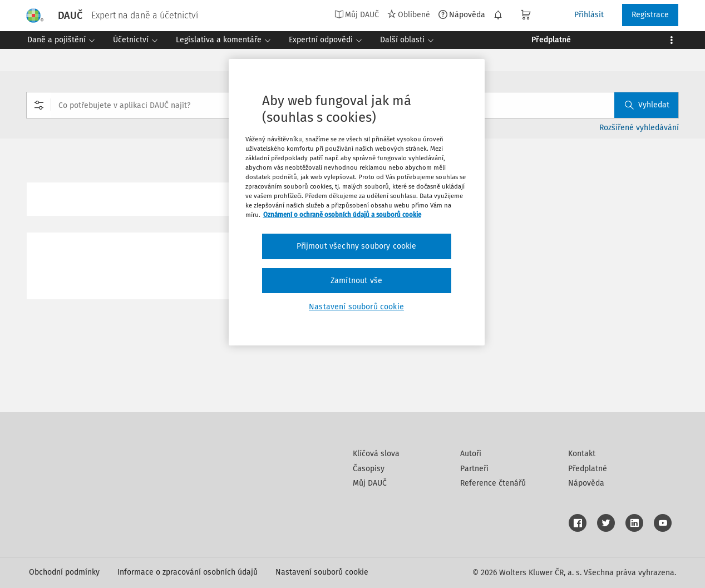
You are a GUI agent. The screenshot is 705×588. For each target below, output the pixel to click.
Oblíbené (409, 14)
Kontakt (582, 454)
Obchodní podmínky (64, 572)
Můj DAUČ (357, 14)
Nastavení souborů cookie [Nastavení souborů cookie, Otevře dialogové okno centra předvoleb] (356, 307)
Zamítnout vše (356, 281)
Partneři (474, 469)
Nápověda (462, 14)
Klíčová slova (376, 454)
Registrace (650, 15)
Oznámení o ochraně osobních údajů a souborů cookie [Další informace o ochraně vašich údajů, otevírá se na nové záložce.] (342, 215)
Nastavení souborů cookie (322, 572)
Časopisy (369, 469)
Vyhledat (647, 105)
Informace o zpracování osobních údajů (188, 572)
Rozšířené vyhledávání (639, 128)
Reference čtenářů (493, 483)
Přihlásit (589, 15)
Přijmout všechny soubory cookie (357, 246)
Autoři (471, 454)
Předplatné (588, 469)
